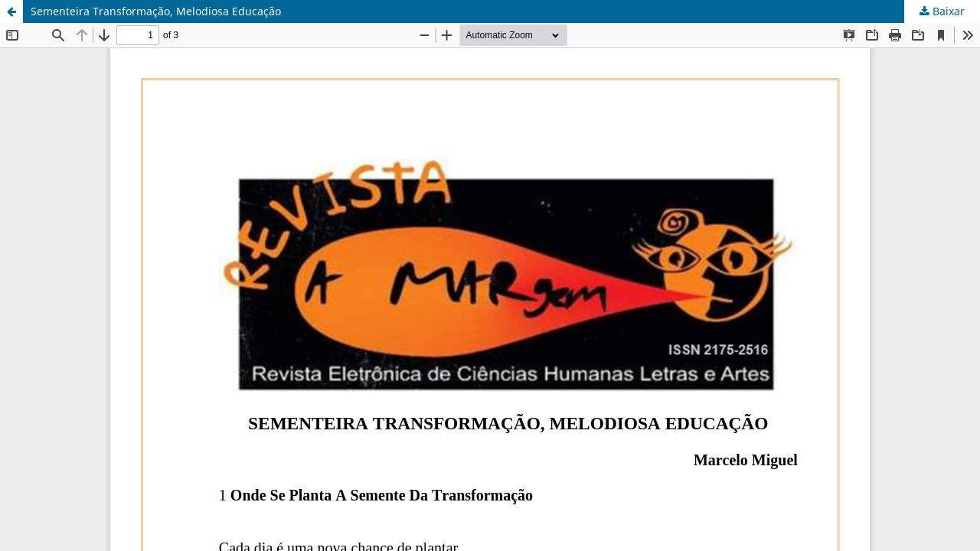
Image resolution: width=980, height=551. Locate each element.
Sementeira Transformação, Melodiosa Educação (156, 11)
